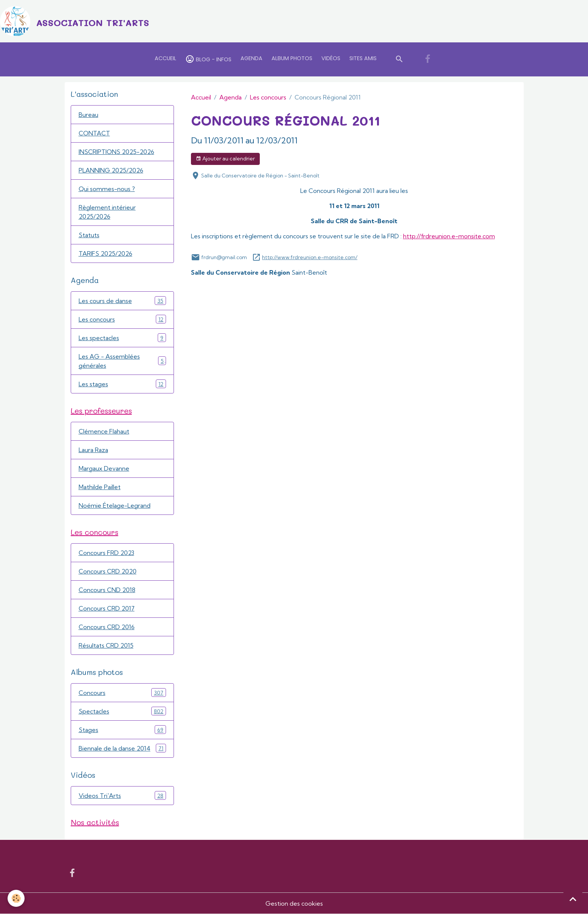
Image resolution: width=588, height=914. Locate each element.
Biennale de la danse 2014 (122, 748)
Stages (122, 730)
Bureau (88, 115)
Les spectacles (122, 338)
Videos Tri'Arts (122, 795)
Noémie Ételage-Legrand (115, 505)
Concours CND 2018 (107, 590)
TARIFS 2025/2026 (105, 253)
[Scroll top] (573, 899)
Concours (122, 692)
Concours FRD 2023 (106, 553)
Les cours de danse (122, 301)
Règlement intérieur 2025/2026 (107, 212)
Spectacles (122, 711)
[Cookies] (16, 898)
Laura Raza (93, 450)
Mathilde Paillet (100, 487)
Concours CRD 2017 (107, 608)
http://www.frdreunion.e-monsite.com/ (310, 257)
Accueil (165, 58)
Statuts (89, 235)
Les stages (122, 384)
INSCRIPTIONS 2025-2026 (116, 152)
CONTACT (94, 133)
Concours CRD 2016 (107, 627)
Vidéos (331, 58)
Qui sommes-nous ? (107, 189)
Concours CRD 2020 (108, 571)
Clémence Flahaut (104, 431)
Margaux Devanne (104, 468)
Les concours (268, 97)
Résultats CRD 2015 (106, 645)
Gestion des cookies (294, 903)
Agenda (251, 58)
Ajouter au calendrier (225, 159)
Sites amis (363, 58)
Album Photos (292, 58)
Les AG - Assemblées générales (122, 361)
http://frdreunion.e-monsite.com (449, 236)
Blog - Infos (208, 59)
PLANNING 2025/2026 (111, 170)
